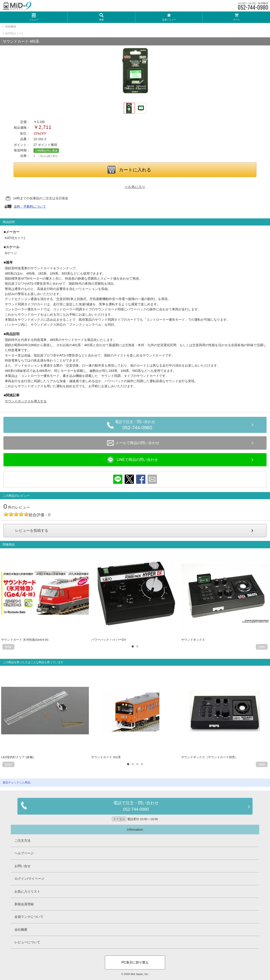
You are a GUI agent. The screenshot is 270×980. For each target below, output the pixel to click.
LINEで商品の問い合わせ (132, 460)
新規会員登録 (24, 904)
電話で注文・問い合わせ (137, 426)
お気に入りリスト (27, 891)
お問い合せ (22, 866)
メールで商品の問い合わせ (133, 443)
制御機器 (11, 27)
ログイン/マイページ (29, 879)
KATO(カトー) (14, 33)
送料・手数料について (30, 206)
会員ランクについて (29, 917)
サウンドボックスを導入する (26, 401)
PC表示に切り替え (135, 962)
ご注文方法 (22, 841)
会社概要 (21, 930)
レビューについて (27, 942)
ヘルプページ (24, 853)
